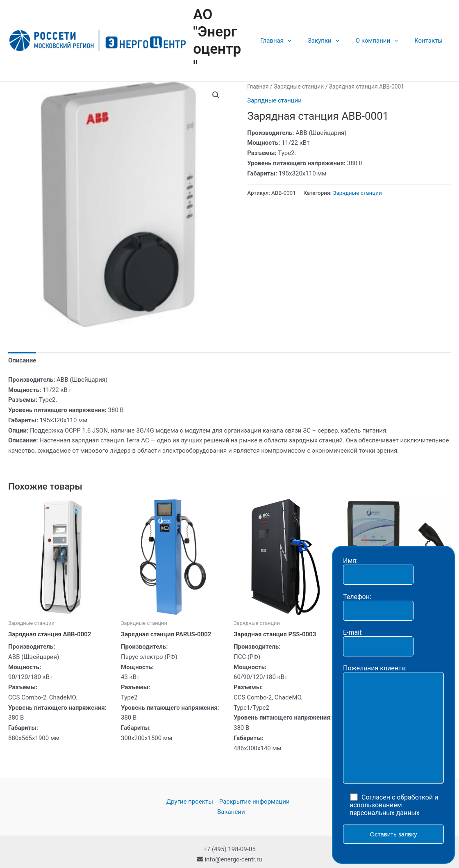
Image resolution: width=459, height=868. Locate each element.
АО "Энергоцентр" (232, 32)
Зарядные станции (299, 69)
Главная (290, 32)
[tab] (22, 343)
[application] (302, 32)
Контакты (431, 32)
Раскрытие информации (254, 785)
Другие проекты (190, 785)
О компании (383, 32)
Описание (22, 343)
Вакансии (231, 795)
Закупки (334, 32)
